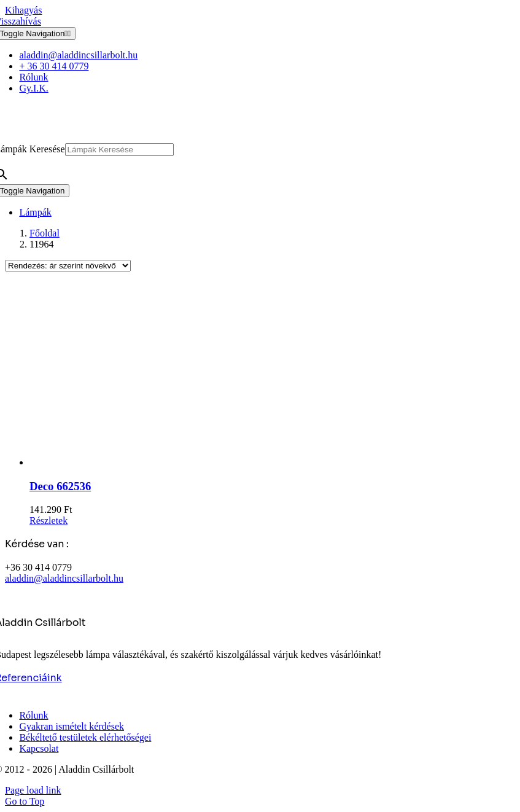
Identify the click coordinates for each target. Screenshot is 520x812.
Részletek (49, 521)
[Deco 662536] (272, 375)
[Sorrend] (68, 266)
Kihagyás (23, 10)
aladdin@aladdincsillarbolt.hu (64, 578)
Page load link (33, 790)
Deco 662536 (60, 486)
